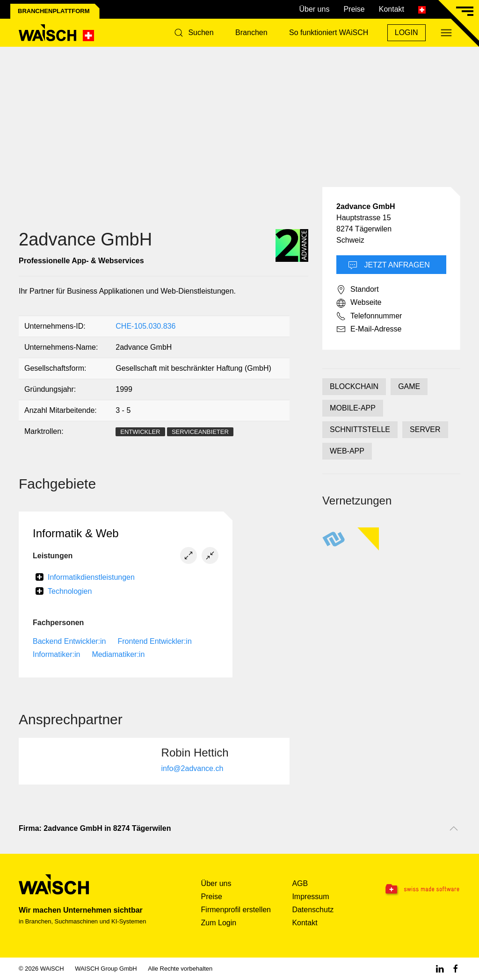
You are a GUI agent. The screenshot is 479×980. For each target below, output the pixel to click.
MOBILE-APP (353, 408)
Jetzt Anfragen (389, 266)
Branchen (251, 32)
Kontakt (392, 9)
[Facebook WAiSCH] (456, 969)
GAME (409, 386)
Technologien (70, 591)
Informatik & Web (76, 533)
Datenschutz (313, 910)
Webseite (359, 303)
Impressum (310, 897)
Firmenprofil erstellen (236, 910)
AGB (300, 883)
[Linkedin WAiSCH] (440, 969)
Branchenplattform (54, 11)
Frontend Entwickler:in (155, 641)
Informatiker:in (56, 654)
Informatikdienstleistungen (91, 577)
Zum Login (219, 923)
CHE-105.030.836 (145, 326)
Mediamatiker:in (118, 654)
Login (406, 32)
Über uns (314, 9)
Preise (354, 9)
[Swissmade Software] (422, 890)
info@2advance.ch (192, 768)
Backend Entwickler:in (69, 641)
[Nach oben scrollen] (454, 829)
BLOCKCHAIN (354, 386)
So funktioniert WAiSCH (329, 32)
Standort (357, 290)
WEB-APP (347, 451)
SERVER (425, 429)
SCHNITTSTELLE (360, 429)
